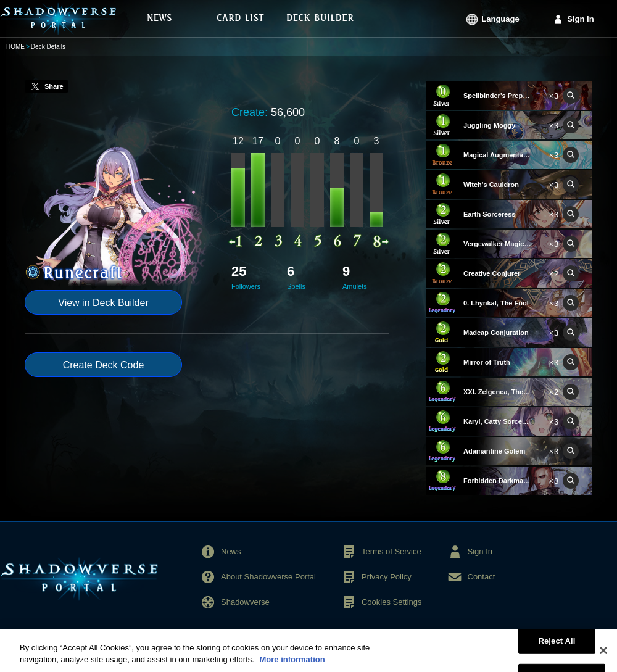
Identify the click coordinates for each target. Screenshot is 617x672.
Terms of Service (391, 551)
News (231, 551)
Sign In (580, 19)
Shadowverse (245, 602)
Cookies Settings (392, 602)
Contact (482, 577)
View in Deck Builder (103, 303)
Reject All (557, 649)
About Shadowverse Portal (268, 577)
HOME (15, 47)
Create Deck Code (104, 365)
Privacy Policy (387, 577)
